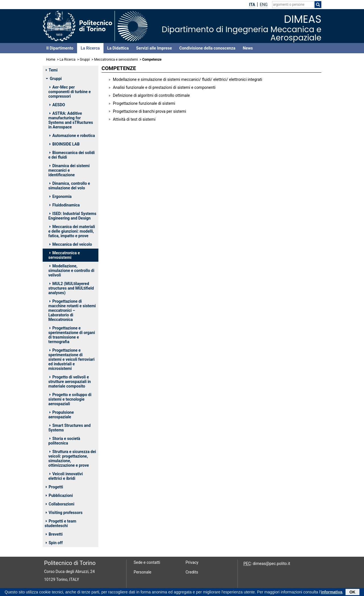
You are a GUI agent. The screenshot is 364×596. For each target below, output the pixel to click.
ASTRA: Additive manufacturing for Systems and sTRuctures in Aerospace (71, 120)
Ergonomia (61, 196)
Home (51, 60)
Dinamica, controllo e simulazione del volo (69, 186)
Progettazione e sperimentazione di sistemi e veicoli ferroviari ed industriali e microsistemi (71, 359)
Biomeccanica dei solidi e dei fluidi (72, 155)
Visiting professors (64, 513)
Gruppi (85, 60)
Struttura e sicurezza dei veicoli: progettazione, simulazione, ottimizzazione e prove (72, 458)
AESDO (57, 105)
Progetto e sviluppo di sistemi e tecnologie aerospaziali (70, 399)
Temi (52, 70)
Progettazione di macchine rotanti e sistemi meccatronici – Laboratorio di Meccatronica (72, 310)
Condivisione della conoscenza (207, 48)
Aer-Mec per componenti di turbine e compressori (70, 92)
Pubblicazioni (59, 495)
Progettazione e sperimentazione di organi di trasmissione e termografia (72, 335)
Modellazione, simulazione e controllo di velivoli (71, 271)
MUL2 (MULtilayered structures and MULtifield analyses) (71, 288)
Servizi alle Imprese (154, 48)
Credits (192, 572)
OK (352, 592)
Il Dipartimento (60, 48)
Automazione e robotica (72, 136)
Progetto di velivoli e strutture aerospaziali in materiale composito (70, 382)
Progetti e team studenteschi (60, 523)
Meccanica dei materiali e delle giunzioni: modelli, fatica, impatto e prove (72, 231)
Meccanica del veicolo (71, 244)
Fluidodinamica (65, 205)
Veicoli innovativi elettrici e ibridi (66, 476)
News (248, 48)
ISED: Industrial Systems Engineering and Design (72, 216)
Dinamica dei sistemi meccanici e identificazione (69, 170)
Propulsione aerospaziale (61, 415)
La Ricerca (90, 48)
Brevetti (54, 534)
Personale (142, 572)
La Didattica (118, 48)
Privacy (192, 562)
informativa (331, 592)
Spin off (54, 543)
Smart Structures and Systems (70, 428)
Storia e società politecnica (64, 441)
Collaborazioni (60, 504)
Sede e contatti (147, 562)
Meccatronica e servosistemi (116, 60)
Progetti (54, 487)
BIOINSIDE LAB (65, 144)
